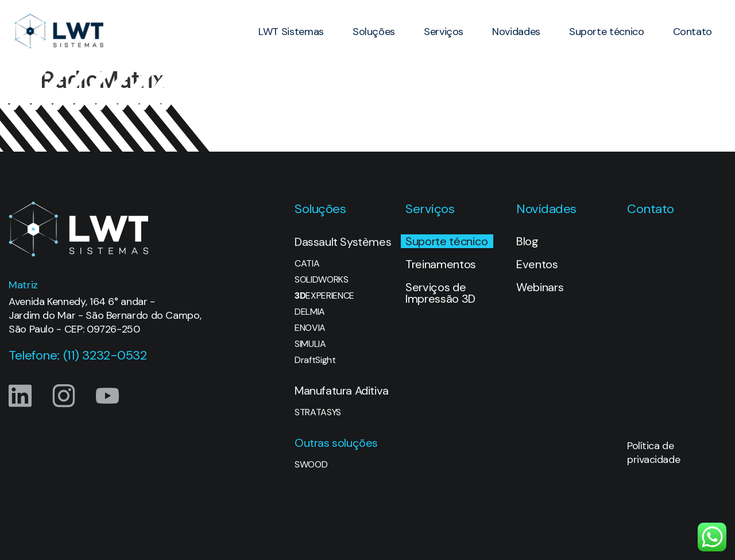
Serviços (444, 32)
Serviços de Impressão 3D (440, 293)
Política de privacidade (653, 453)
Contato (693, 32)
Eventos (537, 264)
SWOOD (311, 465)
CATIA (307, 264)
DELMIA (310, 312)
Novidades (516, 32)
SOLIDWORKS (322, 280)
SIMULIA (310, 344)
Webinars (540, 287)
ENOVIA (310, 328)
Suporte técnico (607, 32)
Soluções (374, 32)
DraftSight (315, 360)
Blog (527, 241)
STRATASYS (318, 412)
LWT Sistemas (291, 32)
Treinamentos (441, 264)
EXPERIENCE (324, 296)
